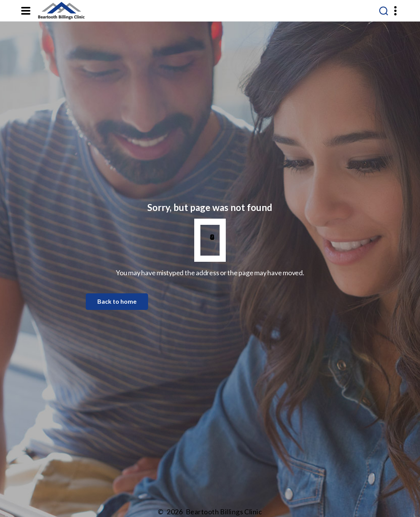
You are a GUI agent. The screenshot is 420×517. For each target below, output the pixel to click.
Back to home (117, 301)
